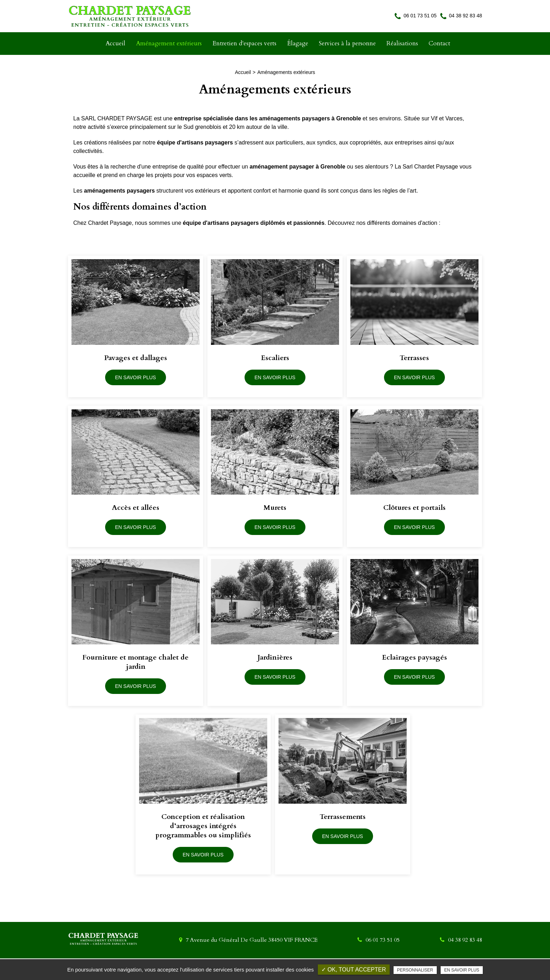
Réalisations (402, 43)
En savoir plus (462, 970)
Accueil (115, 43)
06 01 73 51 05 (416, 16)
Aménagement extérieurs (169, 43)
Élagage (298, 43)
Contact (439, 43)
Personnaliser (415, 970)
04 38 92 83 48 (461, 16)
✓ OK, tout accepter (354, 970)
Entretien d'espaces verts (244, 43)
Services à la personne (347, 43)
